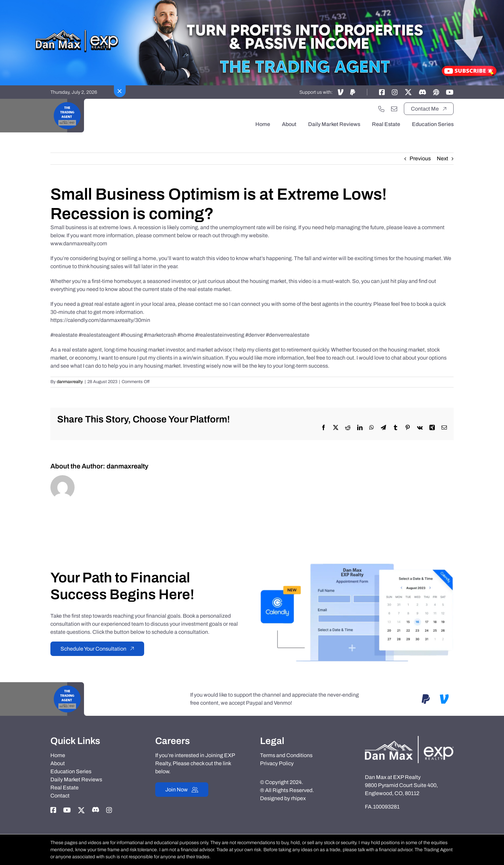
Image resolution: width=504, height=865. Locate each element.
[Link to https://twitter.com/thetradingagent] (408, 92)
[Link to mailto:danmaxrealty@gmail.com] (394, 109)
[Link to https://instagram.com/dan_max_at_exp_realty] (395, 92)
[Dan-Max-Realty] (409, 738)
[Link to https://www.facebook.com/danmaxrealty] (382, 92)
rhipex (298, 798)
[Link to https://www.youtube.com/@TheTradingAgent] (450, 92)
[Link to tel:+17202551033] (381, 109)
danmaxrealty (70, 382)
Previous (420, 158)
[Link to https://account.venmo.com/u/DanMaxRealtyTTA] (341, 92)
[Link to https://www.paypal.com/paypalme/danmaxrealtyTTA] (353, 92)
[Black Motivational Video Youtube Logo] (67, 101)
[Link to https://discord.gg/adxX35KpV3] (423, 92)
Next (443, 158)
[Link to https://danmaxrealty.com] (436, 92)
